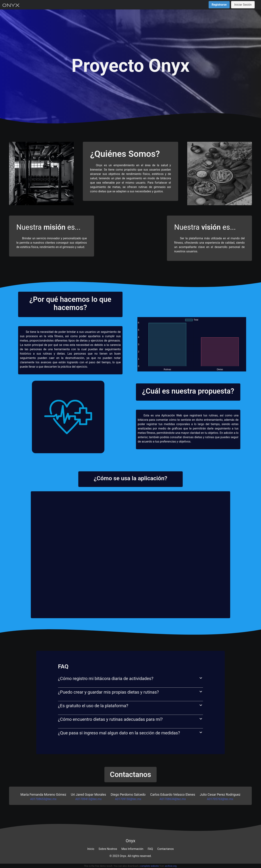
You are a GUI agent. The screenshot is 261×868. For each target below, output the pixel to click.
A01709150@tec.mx (128, 799)
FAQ (150, 849)
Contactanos (166, 849)
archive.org (171, 866)
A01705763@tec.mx (220, 799)
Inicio (91, 849)
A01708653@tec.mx (43, 799)
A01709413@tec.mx (89, 799)
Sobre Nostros (108, 849)
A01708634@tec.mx (173, 799)
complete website (150, 866)
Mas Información (132, 849)
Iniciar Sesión (243, 5)
